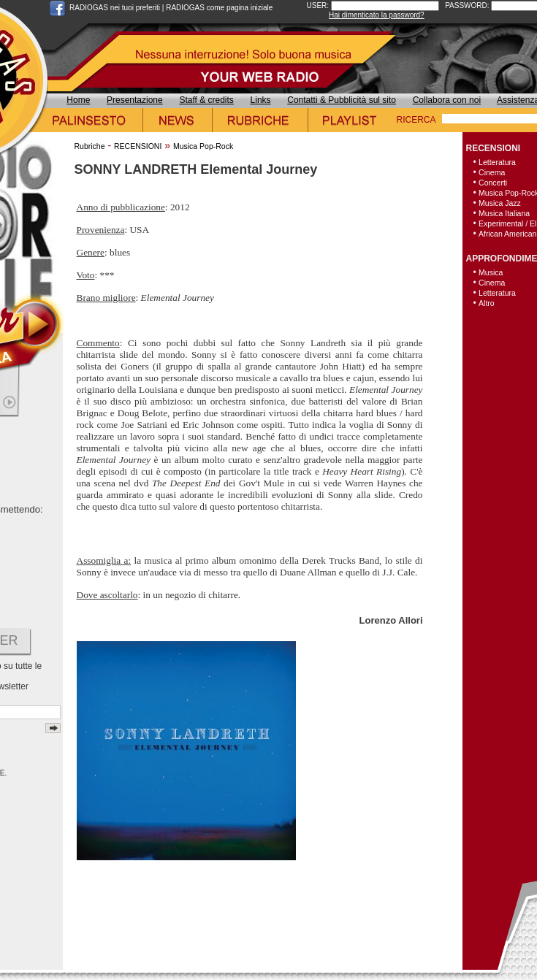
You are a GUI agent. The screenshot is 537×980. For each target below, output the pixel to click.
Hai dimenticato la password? (377, 15)
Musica (491, 272)
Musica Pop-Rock (203, 146)
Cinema (492, 172)
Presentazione (135, 100)
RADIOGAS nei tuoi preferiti (115, 8)
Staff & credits (206, 100)
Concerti (493, 183)
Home (78, 100)
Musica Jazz (500, 203)
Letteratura (497, 162)
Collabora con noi (447, 100)
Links (261, 100)
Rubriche (90, 146)
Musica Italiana (504, 213)
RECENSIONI (138, 146)
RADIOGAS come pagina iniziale (219, 8)
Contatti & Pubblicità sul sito (342, 100)
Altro (487, 303)
